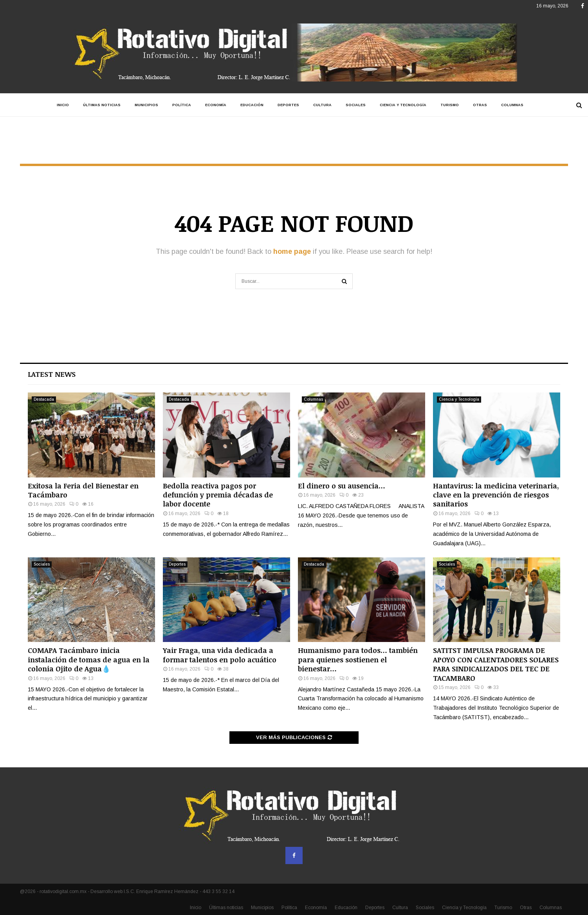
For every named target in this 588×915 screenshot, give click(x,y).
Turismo (450, 105)
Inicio (63, 105)
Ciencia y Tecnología (403, 105)
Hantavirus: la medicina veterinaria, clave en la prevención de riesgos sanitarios (496, 495)
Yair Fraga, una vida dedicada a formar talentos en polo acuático (220, 655)
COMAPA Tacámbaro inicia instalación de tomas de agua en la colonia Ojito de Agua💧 (89, 659)
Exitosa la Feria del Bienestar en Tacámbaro (83, 490)
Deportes (288, 105)
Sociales (356, 105)
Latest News (52, 374)
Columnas (512, 105)
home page (292, 251)
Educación (252, 105)
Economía (216, 105)
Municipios (146, 105)
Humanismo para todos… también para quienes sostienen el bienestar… (358, 659)
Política (182, 105)
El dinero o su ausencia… (342, 486)
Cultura (322, 105)
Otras (480, 105)
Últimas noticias (102, 105)
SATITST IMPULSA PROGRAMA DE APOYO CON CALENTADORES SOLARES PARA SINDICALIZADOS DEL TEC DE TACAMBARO (496, 664)
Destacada (44, 399)
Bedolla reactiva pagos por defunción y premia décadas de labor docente (218, 495)
